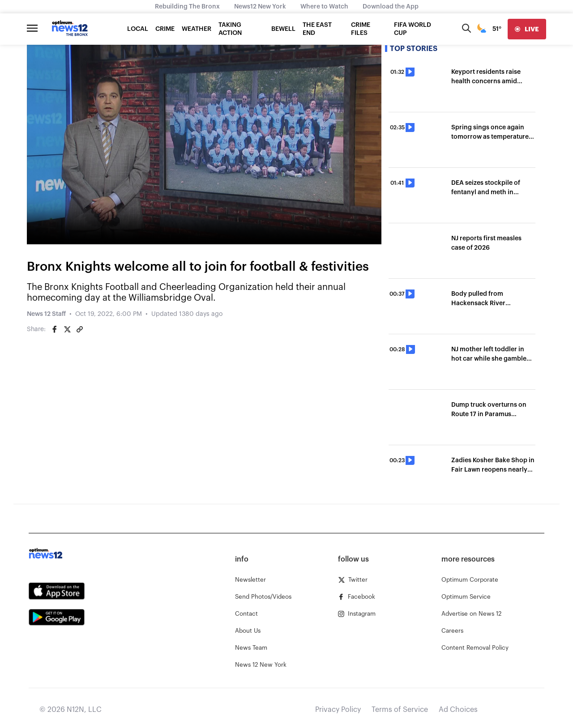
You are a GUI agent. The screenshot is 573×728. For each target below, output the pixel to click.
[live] (527, 29)
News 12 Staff (46, 314)
